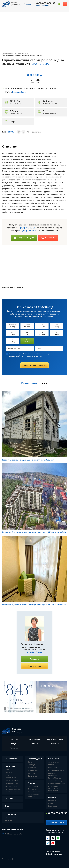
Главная (5, 53)
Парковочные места (56, 770)
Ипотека (55, 744)
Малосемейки (10, 778)
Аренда (52, 797)
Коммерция (54, 759)
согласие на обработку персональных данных (28, 356)
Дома (30, 762)
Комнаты (8, 772)
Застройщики (34, 739)
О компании (11, 815)
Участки (32, 783)
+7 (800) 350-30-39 (26, 228)
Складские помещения (53, 774)
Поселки (9, 799)
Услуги (14, 744)
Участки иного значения (33, 796)
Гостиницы (52, 768)
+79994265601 (34, 652)
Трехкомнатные (11, 786)
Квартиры (13, 53)
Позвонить (48, 238)
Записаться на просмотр (34, 365)
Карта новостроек (55, 739)
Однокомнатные (24, 53)
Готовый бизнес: (55, 778)
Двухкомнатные (11, 783)
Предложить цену (24, 238)
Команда (8, 821)
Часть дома (32, 776)
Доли (7, 769)
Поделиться (36, 132)
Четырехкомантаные (13, 789)
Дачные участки (34, 792)
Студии (8, 775)
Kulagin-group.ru (54, 854)
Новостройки (11, 759)
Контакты (14, 748)
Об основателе (11, 818)
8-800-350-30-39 (46, 3)
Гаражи (51, 765)
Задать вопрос (35, 666)
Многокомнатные (12, 792)
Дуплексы (32, 768)
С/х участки (32, 789)
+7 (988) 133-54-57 (28, 231)
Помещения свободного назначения (53, 788)
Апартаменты (54, 762)
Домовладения (35, 759)
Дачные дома (33, 770)
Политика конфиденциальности (13, 859)
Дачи (7, 806)
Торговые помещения (57, 781)
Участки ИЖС (33, 786)
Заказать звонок (56, 822)
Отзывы (34, 744)
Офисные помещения (57, 784)
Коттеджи (31, 773)
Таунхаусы (32, 765)
